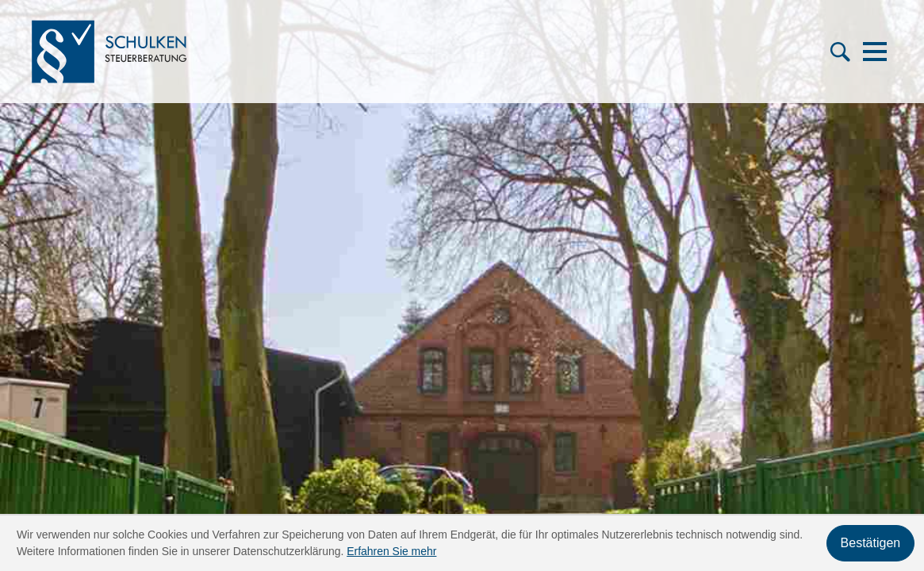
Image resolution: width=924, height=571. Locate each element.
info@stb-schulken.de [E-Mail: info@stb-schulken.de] (150, 412)
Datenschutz (770, 412)
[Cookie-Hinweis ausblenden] (870, 543)
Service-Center (388, 393)
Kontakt (512, 412)
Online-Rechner (536, 393)
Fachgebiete (526, 373)
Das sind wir (380, 373)
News (360, 412)
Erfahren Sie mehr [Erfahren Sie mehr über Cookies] (391, 551)
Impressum (860, 412)
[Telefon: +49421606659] (142, 373)
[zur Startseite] (117, 54)
